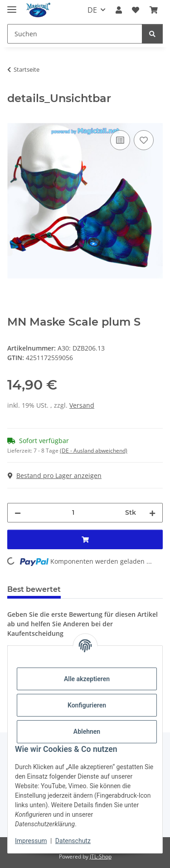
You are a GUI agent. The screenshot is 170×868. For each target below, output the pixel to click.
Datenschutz (73, 841)
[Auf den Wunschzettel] (144, 140)
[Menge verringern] (18, 513)
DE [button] (92, 10)
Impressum (31, 841)
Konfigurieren (87, 705)
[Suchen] (75, 34)
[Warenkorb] (154, 10)
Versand (82, 405)
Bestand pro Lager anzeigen (55, 475)
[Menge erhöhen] (152, 513)
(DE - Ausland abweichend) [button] (94, 451)
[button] (119, 10)
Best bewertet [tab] (34, 589)
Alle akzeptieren (87, 679)
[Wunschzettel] (136, 10)
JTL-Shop (101, 856)
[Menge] (73, 513)
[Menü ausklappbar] (12, 6)
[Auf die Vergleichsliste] (120, 140)
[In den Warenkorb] (15, 118)
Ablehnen (87, 731)
